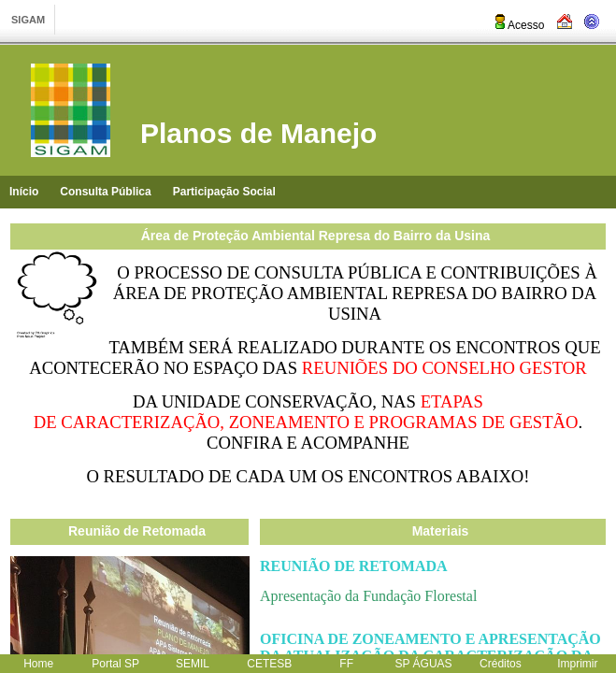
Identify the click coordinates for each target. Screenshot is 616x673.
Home (38, 664)
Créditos (501, 664)
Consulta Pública (105, 192)
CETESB (269, 664)
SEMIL (193, 664)
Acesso (518, 25)
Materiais (441, 531)
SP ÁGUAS (423, 664)
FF (346, 664)
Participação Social (224, 192)
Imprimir (577, 664)
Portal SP (115, 664)
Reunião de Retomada (137, 531)
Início (24, 192)
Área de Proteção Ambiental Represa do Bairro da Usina (316, 236)
